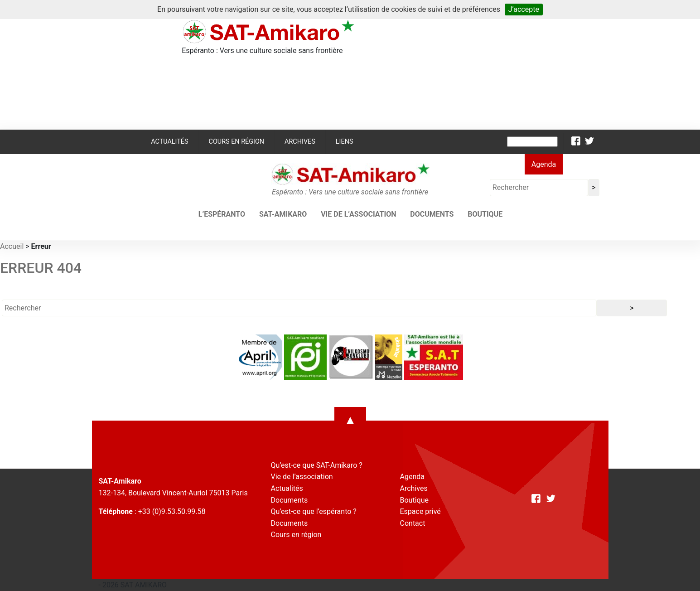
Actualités (169, 142)
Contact (413, 523)
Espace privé (420, 511)
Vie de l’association (358, 214)
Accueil (12, 246)
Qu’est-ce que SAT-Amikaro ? (317, 465)
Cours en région (237, 142)
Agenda (544, 164)
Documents (432, 214)
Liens (345, 142)
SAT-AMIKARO (283, 214)
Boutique (485, 214)
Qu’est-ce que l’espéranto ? (314, 511)
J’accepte (524, 9)
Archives (300, 142)
